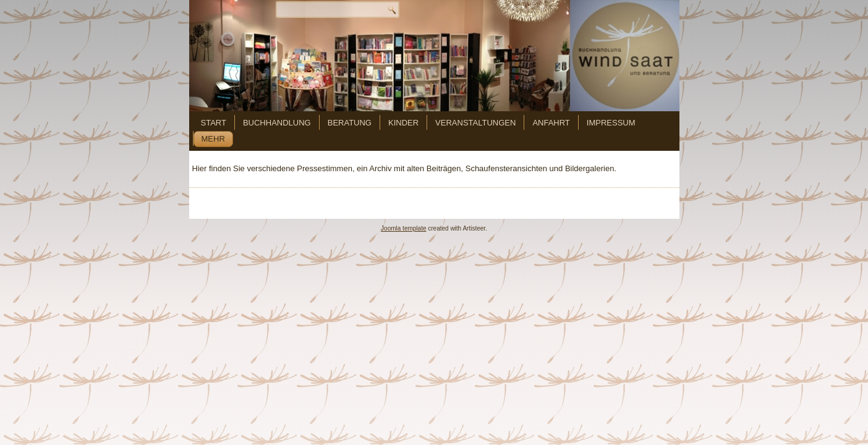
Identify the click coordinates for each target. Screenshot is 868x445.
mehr (213, 139)
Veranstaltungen (475, 123)
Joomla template (403, 228)
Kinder (403, 123)
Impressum (611, 123)
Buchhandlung (277, 123)
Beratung (350, 123)
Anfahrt (551, 123)
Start (214, 123)
